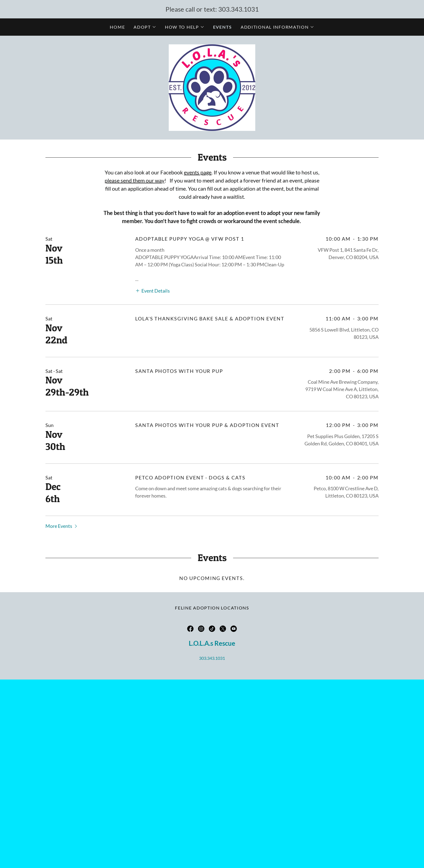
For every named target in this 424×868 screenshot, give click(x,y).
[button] (145, 27)
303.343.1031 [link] (239, 9)
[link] (212, 87)
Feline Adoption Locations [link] (212, 608)
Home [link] (117, 27)
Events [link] (223, 27)
